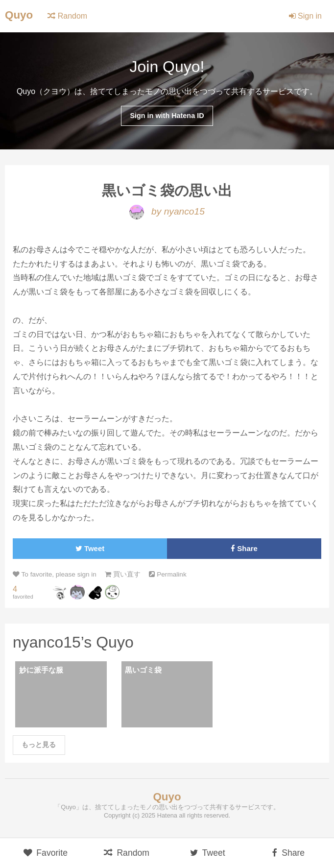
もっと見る (39, 745)
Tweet (90, 548)
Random (67, 16)
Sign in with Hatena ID (167, 116)
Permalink (167, 574)
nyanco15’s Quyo (73, 642)
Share (244, 548)
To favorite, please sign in (55, 574)
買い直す (123, 574)
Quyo (19, 15)
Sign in (305, 16)
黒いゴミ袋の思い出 (167, 191)
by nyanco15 (167, 211)
